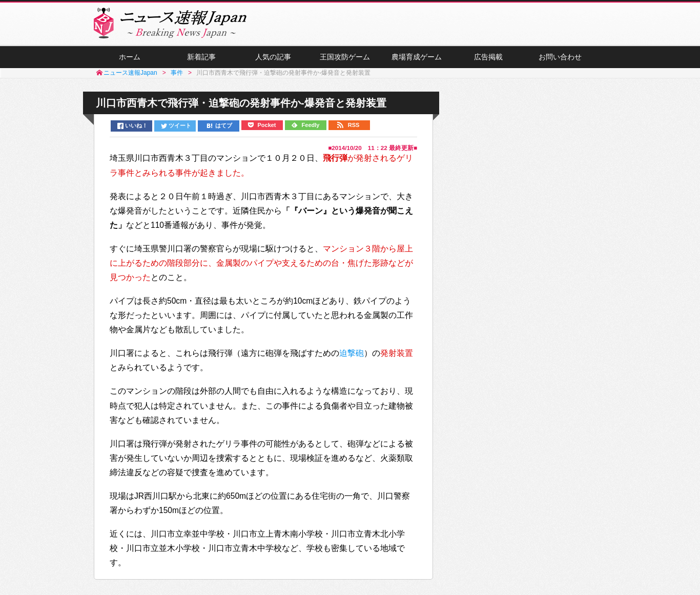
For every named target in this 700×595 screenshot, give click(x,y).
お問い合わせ (560, 57)
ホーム (130, 57)
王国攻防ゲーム (345, 57)
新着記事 (201, 57)
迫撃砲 (352, 353)
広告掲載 (488, 57)
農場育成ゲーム (417, 57)
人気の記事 (273, 57)
